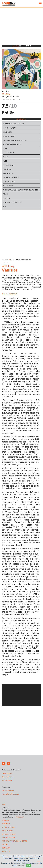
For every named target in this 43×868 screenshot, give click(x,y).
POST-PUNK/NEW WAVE (12, 144)
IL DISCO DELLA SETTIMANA (14, 124)
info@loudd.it (19, 817)
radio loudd (7, 831)
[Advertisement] (21, 29)
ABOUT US (6, 851)
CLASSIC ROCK (9, 182)
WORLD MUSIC (9, 136)
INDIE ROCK (8, 132)
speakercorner (9, 827)
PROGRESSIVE (8, 165)
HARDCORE (7, 169)
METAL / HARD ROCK (11, 177)
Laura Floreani (7, 773)
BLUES (5, 157)
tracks (5, 844)
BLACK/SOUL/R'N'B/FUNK (13, 202)
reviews (5, 820)
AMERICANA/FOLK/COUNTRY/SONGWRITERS (21, 190)
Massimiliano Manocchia (10, 794)
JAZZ (5, 161)
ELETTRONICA (9, 153)
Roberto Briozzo (7, 777)
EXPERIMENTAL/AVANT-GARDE (15, 140)
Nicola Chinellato (8, 790)
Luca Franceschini (10, 294)
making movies (8, 838)
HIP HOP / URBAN (10, 128)
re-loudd (6, 824)
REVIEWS (5, 259)
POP (5, 206)
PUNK (5, 149)
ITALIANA (7, 198)
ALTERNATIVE (8, 186)
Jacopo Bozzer (7, 780)
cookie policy (21, 866)
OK (28, 866)
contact (6, 848)
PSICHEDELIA (8, 173)
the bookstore (9, 834)
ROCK (5, 194)
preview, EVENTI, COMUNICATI (14, 841)
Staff (3, 804)
